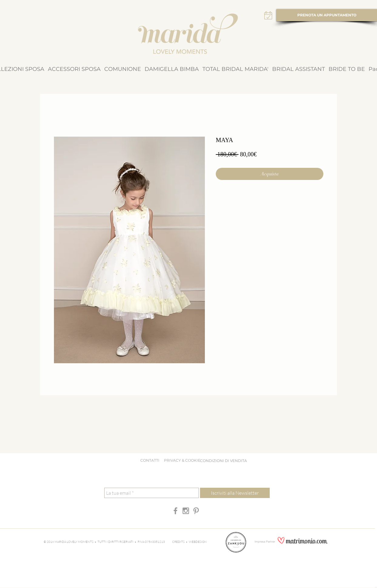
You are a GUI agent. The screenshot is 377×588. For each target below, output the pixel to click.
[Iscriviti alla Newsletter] (235, 493)
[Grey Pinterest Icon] (196, 511)
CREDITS (179, 542)
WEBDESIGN (198, 542)
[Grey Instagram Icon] (186, 511)
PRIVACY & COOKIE (183, 460)
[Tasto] (64, 14)
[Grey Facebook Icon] (175, 511)
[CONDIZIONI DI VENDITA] (223, 461)
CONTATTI (150, 460)
